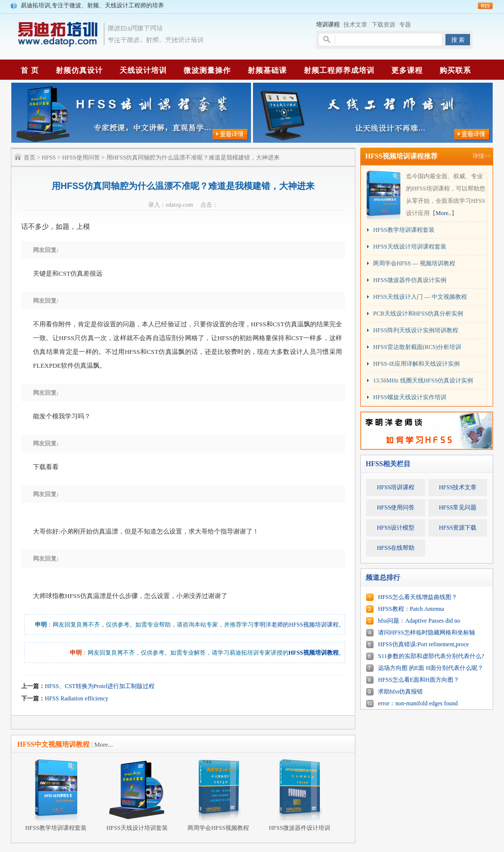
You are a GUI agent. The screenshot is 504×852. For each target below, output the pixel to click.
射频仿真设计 (79, 70)
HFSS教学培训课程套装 (404, 230)
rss (485, 6)
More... (103, 744)
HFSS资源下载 (458, 528)
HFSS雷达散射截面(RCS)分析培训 (417, 347)
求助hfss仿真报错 (400, 692)
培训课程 (328, 25)
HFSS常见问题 (458, 507)
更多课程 (407, 70)
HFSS (49, 158)
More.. (443, 213)
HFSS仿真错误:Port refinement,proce (424, 644)
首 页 (30, 70)
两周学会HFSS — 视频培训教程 (414, 263)
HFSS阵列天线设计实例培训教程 (416, 330)
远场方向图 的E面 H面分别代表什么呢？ (431, 668)
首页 (30, 158)
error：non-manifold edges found (418, 703)
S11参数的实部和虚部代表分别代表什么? (431, 656)
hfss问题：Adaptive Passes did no (419, 621)
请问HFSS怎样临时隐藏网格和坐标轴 (426, 632)
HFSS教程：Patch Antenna (411, 609)
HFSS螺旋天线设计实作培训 (410, 397)
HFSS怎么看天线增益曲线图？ (418, 597)
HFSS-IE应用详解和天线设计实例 (416, 364)
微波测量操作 (207, 70)
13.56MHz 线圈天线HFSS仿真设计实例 (423, 380)
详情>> (482, 156)
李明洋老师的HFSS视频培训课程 (296, 625)
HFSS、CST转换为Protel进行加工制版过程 (100, 686)
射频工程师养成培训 (339, 70)
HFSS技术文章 (458, 487)
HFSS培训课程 (396, 487)
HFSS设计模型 (396, 528)
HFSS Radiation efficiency (77, 698)
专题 (405, 25)
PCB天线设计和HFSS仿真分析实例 (418, 314)
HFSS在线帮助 (396, 548)
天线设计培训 (143, 70)
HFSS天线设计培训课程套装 (410, 247)
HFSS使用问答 (81, 158)
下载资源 (383, 25)
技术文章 (355, 25)
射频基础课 (267, 70)
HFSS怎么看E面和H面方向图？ (419, 680)
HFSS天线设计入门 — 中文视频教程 (420, 297)
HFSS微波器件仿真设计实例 (410, 280)
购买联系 (455, 70)
